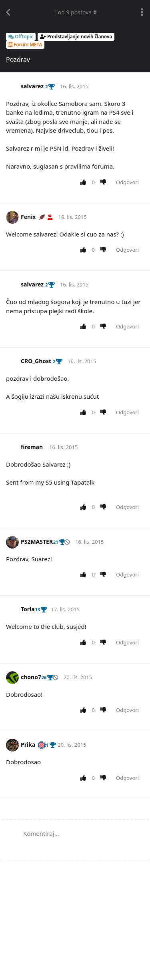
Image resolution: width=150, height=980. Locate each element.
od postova (75, 12)
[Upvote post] (85, 183)
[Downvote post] (105, 183)
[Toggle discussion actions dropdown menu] (142, 12)
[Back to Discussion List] (8, 12)
